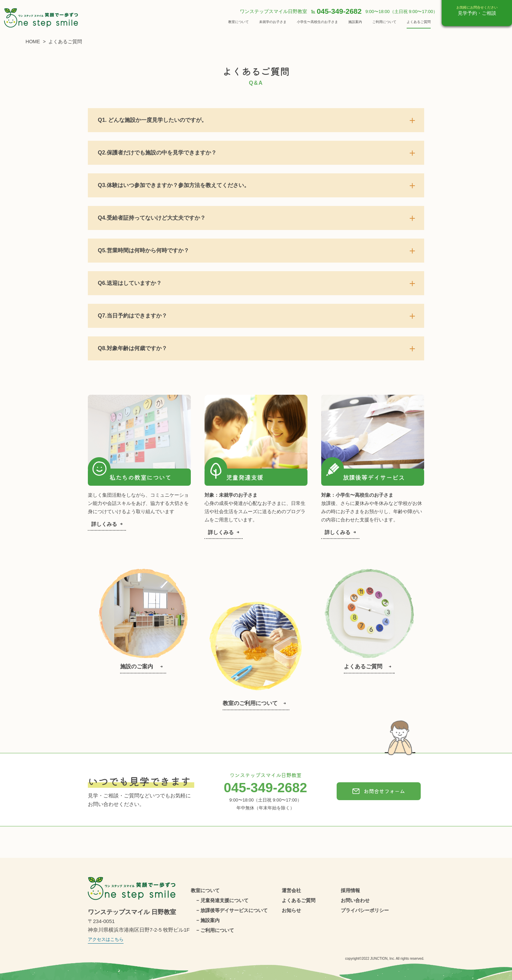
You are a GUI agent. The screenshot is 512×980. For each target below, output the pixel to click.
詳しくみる (107, 524)
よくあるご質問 (419, 22)
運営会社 (291, 890)
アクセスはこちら (106, 939)
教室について (238, 22)
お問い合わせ (355, 900)
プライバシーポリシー (365, 910)
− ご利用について (215, 930)
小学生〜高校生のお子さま (317, 22)
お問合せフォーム (379, 791)
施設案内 (355, 22)
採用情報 (350, 890)
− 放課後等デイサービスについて (232, 910)
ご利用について (384, 22)
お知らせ (291, 910)
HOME (33, 42)
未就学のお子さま (273, 22)
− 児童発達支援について (222, 900)
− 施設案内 (208, 920)
